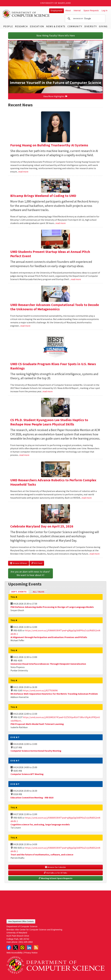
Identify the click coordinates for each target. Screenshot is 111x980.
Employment (57, 11)
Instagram (22, 947)
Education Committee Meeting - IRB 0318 (32, 798)
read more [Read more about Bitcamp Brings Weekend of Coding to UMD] (61, 223)
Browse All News (19, 563)
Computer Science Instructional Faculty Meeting (36, 751)
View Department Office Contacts (21, 921)
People (8, 26)
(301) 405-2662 (26, 942)
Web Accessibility (15, 953)
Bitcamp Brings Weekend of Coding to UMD (43, 196)
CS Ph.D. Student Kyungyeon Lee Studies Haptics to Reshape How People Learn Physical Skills (49, 422)
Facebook (9, 947)
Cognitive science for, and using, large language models (40, 824)
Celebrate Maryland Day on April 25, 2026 (42, 526)
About (68, 11)
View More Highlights (55, 96)
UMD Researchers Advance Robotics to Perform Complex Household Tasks (53, 482)
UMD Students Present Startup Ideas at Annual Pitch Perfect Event (50, 254)
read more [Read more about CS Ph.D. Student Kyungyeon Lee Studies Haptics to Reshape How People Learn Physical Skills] (24, 455)
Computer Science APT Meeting (27, 774)
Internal (77, 11)
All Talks (39, 592)
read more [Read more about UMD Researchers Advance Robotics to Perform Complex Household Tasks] (87, 498)
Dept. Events (20, 591)
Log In (104, 11)
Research (21, 26)
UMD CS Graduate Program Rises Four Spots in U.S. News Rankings (53, 366)
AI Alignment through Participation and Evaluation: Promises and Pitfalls (49, 637)
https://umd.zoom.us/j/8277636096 (40, 690)
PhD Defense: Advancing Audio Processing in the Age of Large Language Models (52, 607)
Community (75, 26)
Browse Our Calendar (55, 867)
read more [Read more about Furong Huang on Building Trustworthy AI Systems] (23, 172)
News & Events (56, 26)
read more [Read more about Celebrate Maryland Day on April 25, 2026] (95, 554)
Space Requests (91, 11)
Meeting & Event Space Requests (55, 878)
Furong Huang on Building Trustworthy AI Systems (49, 145)
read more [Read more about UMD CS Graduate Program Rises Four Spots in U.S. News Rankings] (48, 391)
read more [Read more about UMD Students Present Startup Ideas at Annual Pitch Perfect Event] (76, 279)
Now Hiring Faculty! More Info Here (56, 35)
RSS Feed (37, 563)
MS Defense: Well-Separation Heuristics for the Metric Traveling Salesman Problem (54, 694)
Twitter (16, 947)
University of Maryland (56, 3)
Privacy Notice (31, 953)
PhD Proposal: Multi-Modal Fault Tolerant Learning (37, 724)
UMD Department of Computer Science (26, 14)
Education (37, 26)
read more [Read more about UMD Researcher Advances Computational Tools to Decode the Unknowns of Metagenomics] (25, 326)
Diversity (91, 26)
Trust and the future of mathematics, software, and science (42, 854)
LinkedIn (29, 947)
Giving (103, 26)
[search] (85, 19)
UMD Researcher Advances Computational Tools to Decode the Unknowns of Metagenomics (55, 307)
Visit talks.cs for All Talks (55, 873)
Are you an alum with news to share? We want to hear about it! (30, 573)
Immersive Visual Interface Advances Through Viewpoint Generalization (48, 664)
